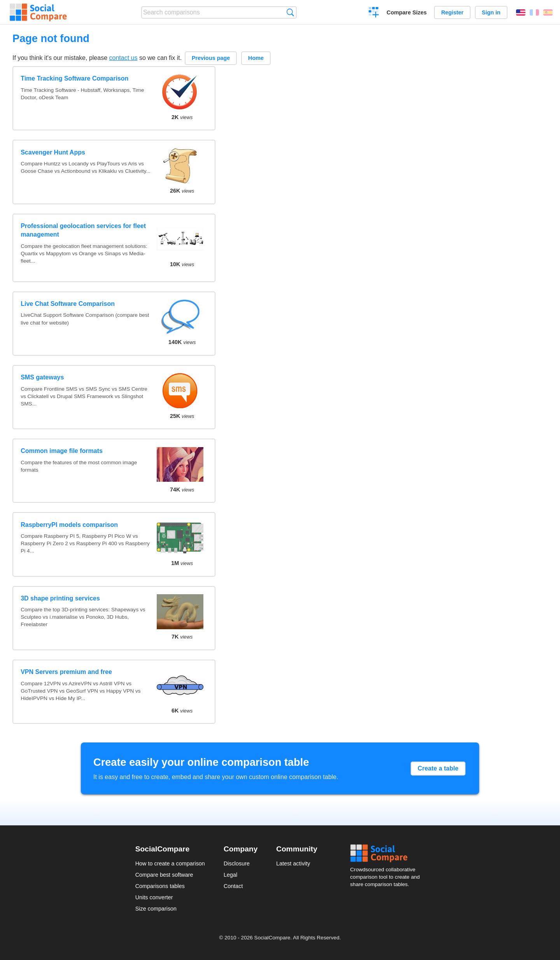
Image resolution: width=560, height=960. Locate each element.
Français (534, 12)
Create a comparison (374, 13)
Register (452, 12)
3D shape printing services (60, 598)
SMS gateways (42, 377)
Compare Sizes (407, 12)
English (521, 12)
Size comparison (156, 909)
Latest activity (293, 863)
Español (548, 12)
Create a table (438, 768)
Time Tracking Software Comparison (74, 78)
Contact (233, 886)
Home (256, 58)
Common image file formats (62, 451)
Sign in (491, 12)
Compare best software (164, 875)
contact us (123, 58)
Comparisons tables (160, 886)
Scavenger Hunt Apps (53, 152)
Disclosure (237, 863)
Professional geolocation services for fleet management (83, 230)
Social (387, 853)
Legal (230, 875)
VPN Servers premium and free (66, 672)
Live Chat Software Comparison (68, 304)
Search (290, 12)
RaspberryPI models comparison (69, 525)
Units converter (154, 897)
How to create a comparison (170, 863)
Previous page (211, 58)
